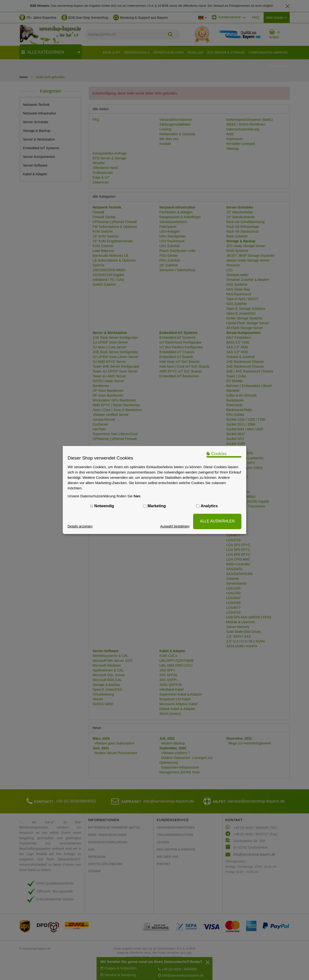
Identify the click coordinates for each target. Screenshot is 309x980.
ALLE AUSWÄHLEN (217, 521)
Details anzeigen (80, 526)
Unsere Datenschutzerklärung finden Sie (104, 496)
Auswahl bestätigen (175, 526)
